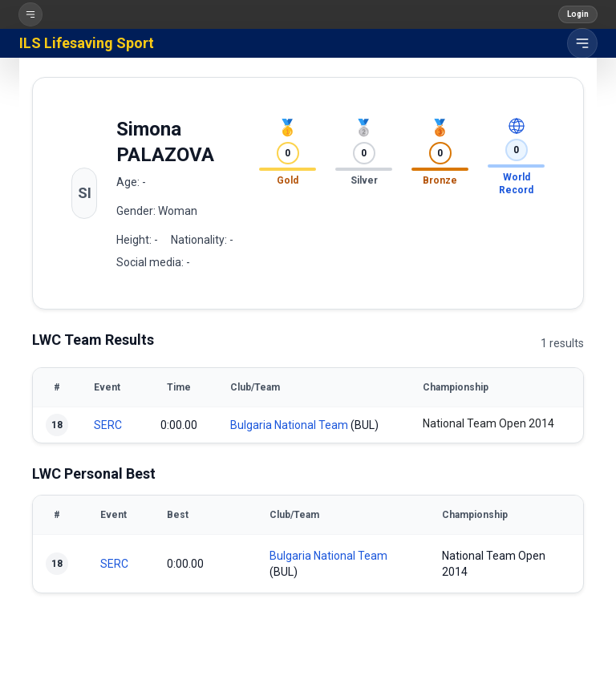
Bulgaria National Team (289, 425)
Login (578, 14)
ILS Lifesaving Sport (87, 43)
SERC (108, 425)
